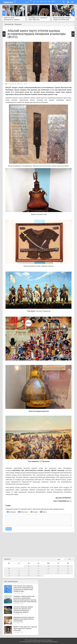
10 (48, 568)
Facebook (12, 512)
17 (48, 571)
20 (9, 573)
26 (68, 573)
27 (9, 576)
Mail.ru (45, 512)
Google (35, 512)
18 (58, 571)
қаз (15, 1)
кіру (42, 509)
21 (19, 573)
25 (58, 573)
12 (68, 568)
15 (29, 571)
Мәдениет (18, 24)
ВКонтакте (24, 512)
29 (29, 576)
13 (9, 571)
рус (15, 3)
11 (58, 568)
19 (68, 571)
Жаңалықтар (9, 24)
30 (38, 576)
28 (19, 576)
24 (48, 573)
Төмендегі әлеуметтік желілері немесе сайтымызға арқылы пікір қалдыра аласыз (35, 509)
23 (38, 573)
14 (19, 571)
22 (29, 573)
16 (38, 571)
